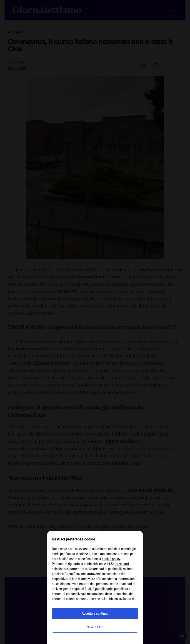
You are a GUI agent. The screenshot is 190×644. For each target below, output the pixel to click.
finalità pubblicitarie (99, 589)
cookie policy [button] (111, 559)
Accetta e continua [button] (95, 614)
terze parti (122, 564)
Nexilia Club (95, 627)
